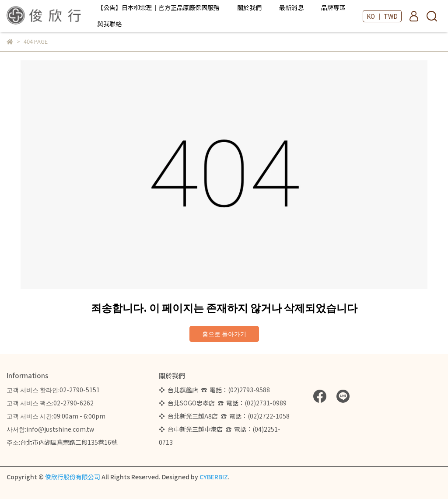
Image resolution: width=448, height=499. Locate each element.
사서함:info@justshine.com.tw (50, 429)
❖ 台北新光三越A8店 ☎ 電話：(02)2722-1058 (224, 416)
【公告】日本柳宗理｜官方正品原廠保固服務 (158, 7)
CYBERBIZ (214, 477)
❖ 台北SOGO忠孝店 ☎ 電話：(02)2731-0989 (223, 403)
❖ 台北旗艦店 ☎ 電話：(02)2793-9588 (216, 390)
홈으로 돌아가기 (224, 334)
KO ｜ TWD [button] (382, 16)
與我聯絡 (109, 24)
